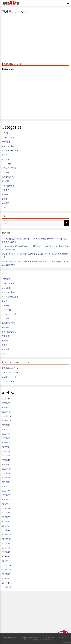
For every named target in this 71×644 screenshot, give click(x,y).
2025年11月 (7, 416)
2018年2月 (6, 557)
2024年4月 (6, 460)
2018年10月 (7, 539)
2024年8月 (6, 447)
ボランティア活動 (9, 168)
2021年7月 (6, 486)
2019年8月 (6, 513)
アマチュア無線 (8, 146)
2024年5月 (6, 456)
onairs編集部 (7, 142)
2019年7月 (6, 517)
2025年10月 (7, 421)
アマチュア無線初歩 (10, 151)
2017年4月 (6, 583)
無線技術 (5, 194)
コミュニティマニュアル (12, 381)
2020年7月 (6, 491)
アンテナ (5, 155)
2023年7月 (6, 478)
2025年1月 (6, 443)
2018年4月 (6, 552)
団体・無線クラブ (9, 186)
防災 (4, 208)
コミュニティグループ (11, 373)
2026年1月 (6, 408)
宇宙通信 (5, 190)
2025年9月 (6, 425)
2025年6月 (6, 434)
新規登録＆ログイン (10, 368)
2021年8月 (6, 482)
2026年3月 (6, 403)
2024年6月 (6, 451)
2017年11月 (7, 570)
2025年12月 (7, 412)
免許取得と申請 (8, 177)
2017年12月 (7, 565)
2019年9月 (6, 508)
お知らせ (5, 159)
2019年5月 (6, 526)
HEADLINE (6, 133)
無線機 (5, 199)
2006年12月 (7, 587)
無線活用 (5, 203)
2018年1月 (6, 561)
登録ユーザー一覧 (9, 377)
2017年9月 (6, 574)
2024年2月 (6, 465)
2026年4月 (6, 399)
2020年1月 (6, 500)
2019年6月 (6, 522)
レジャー (5, 173)
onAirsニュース (8, 137)
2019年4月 (6, 530)
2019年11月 (7, 504)
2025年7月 (6, 430)
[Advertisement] (35, 37)
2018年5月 (6, 548)
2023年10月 (7, 469)
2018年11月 (7, 535)
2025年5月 (6, 438)
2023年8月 (6, 473)
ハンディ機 (6, 164)
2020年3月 (6, 495)
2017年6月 (6, 579)
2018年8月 (6, 543)
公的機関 (5, 181)
